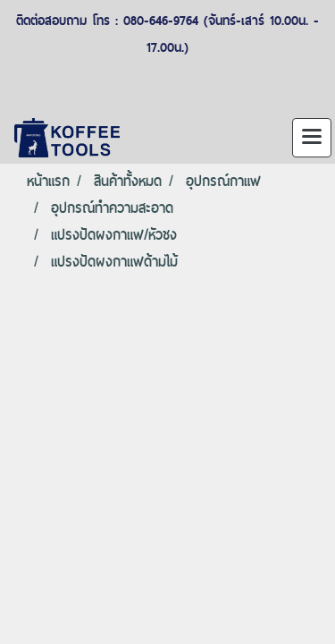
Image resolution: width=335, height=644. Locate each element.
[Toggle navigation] (312, 138)
